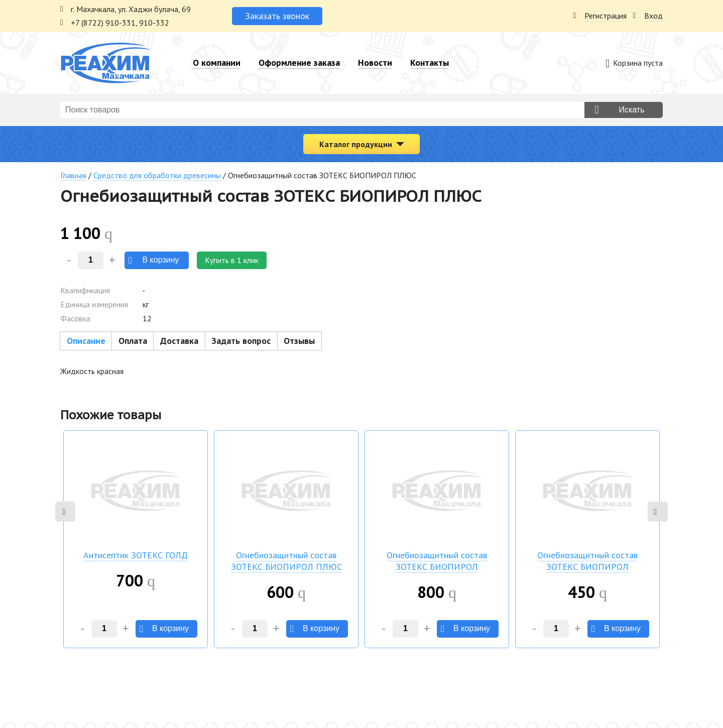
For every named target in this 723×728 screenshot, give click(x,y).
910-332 (154, 23)
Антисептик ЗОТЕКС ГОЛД (136, 555)
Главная (73, 175)
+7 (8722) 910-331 (103, 23)
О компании (217, 63)
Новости (375, 63)
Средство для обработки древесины (157, 175)
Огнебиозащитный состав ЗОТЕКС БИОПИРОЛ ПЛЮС (286, 561)
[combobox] (322, 110)
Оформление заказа (299, 63)
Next (658, 512)
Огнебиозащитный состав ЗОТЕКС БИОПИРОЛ (437, 561)
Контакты (430, 63)
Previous (65, 512)
